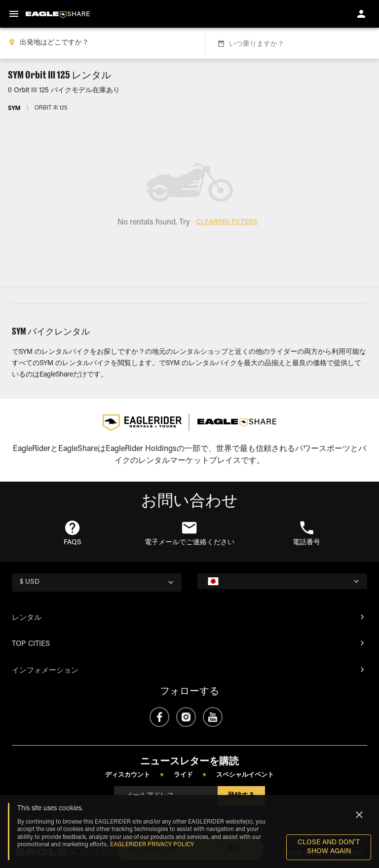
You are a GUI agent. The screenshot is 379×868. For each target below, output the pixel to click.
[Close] (359, 815)
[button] (72, 534)
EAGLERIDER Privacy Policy (152, 845)
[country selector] (97, 583)
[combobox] (100, 43)
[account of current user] (361, 14)
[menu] (14, 14)
